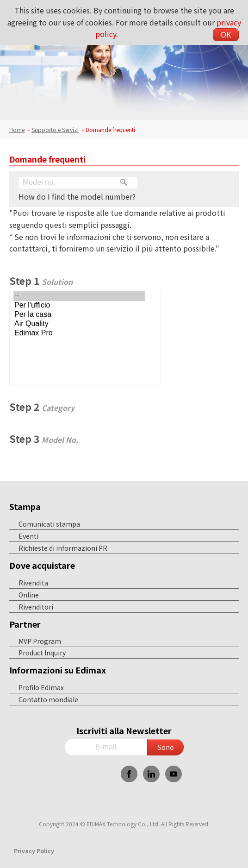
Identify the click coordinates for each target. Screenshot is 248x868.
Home (17, 129)
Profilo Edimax (41, 687)
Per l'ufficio (79, 306)
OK (226, 34)
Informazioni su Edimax (58, 670)
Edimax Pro (79, 333)
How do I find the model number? (77, 196)
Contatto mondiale (48, 699)
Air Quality (79, 324)
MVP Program (40, 641)
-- (79, 296)
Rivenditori (36, 607)
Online (29, 595)
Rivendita (33, 583)
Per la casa (79, 315)
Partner (25, 624)
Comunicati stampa (49, 524)
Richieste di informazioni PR (63, 548)
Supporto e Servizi (55, 129)
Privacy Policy (34, 851)
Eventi (28, 536)
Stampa (25, 506)
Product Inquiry (42, 653)
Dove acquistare (42, 565)
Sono (165, 747)
